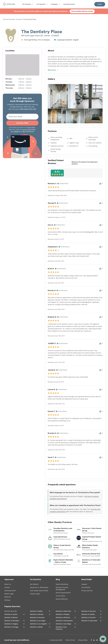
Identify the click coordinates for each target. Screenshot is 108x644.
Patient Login (9, 594)
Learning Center (10, 591)
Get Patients (34, 584)
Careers (7, 587)
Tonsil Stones (60, 596)
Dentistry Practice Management (62, 588)
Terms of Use (70, 640)
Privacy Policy (31, 127)
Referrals (8, 597)
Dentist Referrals (62, 599)
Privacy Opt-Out (87, 591)
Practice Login (35, 594)
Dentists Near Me (9, 19)
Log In (100, 4)
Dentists (19, 19)
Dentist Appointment (63, 593)
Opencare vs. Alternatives (39, 587)
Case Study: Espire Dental (39, 591)
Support (84, 584)
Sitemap (7, 600)
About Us (8, 584)
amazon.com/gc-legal (29, 129)
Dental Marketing (62, 584)
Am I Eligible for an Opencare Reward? (22, 132)
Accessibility (86, 587)
